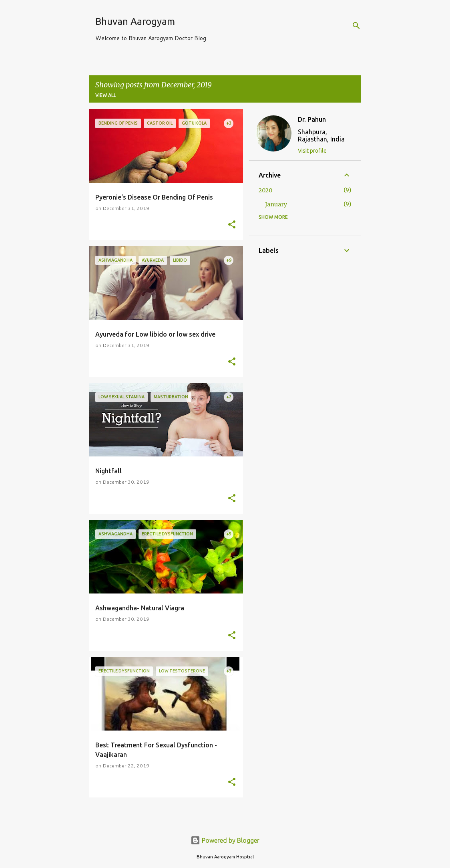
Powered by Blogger (225, 840)
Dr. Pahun (312, 119)
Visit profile (312, 151)
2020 (265, 190)
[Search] (356, 26)
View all (106, 95)
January (276, 204)
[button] (232, 225)
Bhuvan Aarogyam (135, 21)
